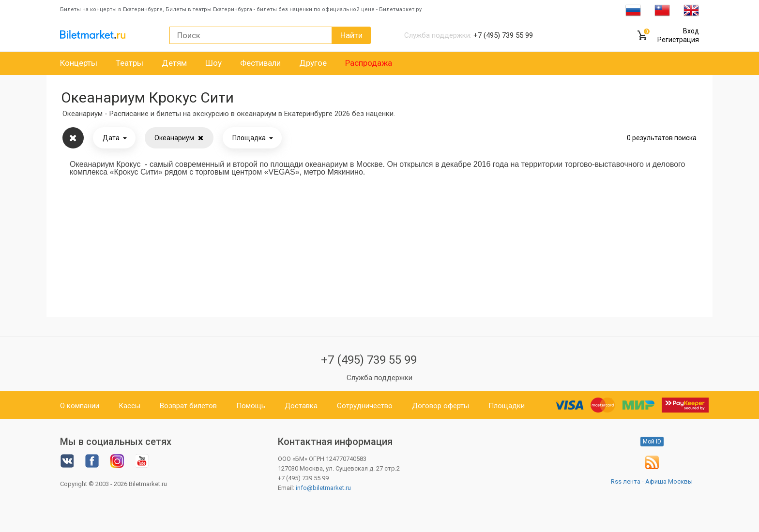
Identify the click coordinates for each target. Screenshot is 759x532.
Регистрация (678, 40)
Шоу (213, 63)
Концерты (79, 63)
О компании (80, 406)
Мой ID (652, 442)
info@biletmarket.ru (323, 488)
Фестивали (260, 63)
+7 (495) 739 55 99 (369, 360)
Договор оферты (440, 406)
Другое (313, 63)
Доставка (301, 406)
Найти (351, 35)
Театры (129, 63)
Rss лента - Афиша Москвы (652, 481)
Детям (174, 63)
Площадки (507, 406)
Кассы (129, 406)
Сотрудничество (365, 406)
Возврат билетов (188, 406)
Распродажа (369, 63)
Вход (691, 31)
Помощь (251, 406)
